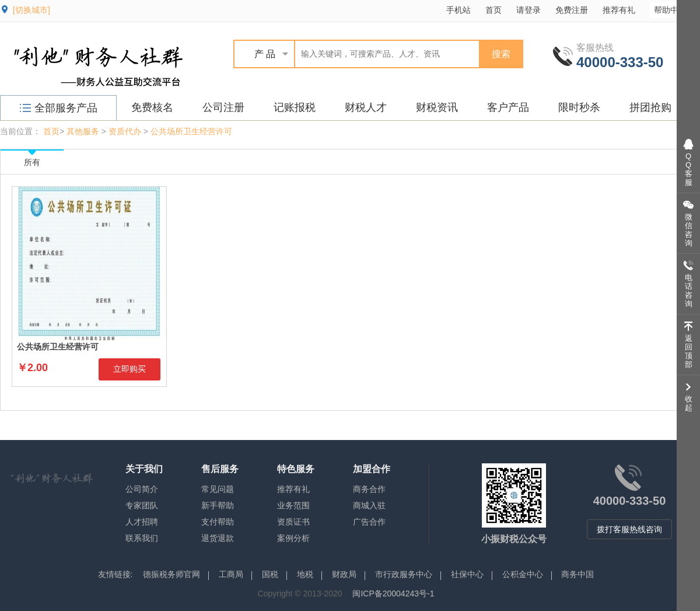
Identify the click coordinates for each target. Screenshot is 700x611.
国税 (270, 574)
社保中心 (467, 574)
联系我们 (142, 538)
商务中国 (577, 574)
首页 (494, 10)
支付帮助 (218, 522)
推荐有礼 (619, 10)
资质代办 (125, 131)
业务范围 (293, 505)
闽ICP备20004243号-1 (393, 593)
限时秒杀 (579, 107)
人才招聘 (142, 522)
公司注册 (223, 107)
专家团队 (142, 505)
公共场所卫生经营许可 (191, 131)
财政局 (344, 574)
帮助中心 (676, 10)
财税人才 (366, 107)
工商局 (231, 574)
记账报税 (295, 107)
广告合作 (369, 522)
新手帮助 (218, 505)
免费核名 (152, 107)
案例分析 (293, 538)
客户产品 (508, 107)
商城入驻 (369, 505)
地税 (305, 574)
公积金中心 (523, 574)
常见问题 (218, 489)
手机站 (459, 10)
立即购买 (129, 369)
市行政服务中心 (404, 574)
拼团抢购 (650, 107)
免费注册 (572, 10)
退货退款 (218, 538)
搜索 (501, 54)
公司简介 (142, 489)
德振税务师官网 (171, 574)
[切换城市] (32, 10)
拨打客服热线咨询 (629, 529)
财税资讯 (437, 107)
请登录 (528, 10)
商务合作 (369, 489)
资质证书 (293, 522)
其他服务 (83, 131)
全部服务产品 (59, 108)
